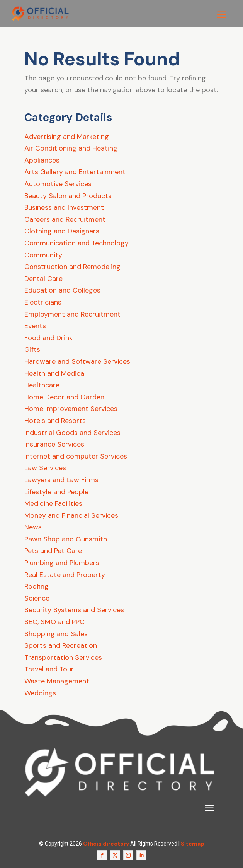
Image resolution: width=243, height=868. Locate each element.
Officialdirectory (106, 844)
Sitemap (193, 844)
